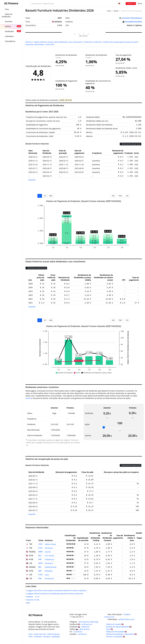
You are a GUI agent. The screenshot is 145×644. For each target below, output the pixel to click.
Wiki (29, 603)
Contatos (47, 637)
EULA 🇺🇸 (109, 629)
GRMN (40, 552)
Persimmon (49, 579)
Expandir (32, 180)
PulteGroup (49, 559)
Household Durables (133, 22)
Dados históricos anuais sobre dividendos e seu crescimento (58, 42)
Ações (116, 11)
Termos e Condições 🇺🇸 (115, 637)
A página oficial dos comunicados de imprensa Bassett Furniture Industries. (57, 590)
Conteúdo (38, 637)
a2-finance (82, 634)
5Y (40, 196)
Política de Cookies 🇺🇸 (115, 624)
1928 (40, 544)
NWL (40, 567)
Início (109, 11)
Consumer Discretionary (132, 18)
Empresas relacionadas (35, 44)
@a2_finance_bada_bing (88, 622)
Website (30, 597)
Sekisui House (50, 544)
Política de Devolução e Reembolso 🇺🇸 (121, 634)
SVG (113, 196)
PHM (40, 559)
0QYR (40, 563)
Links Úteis (50, 44)
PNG (120, 196)
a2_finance (78, 632)
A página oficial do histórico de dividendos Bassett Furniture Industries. (55, 594)
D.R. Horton (50, 556)
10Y (45, 196)
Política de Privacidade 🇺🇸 (116, 632)
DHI (40, 556)
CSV (127, 196)
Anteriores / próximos (93, 42)
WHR (40, 571)
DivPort (28, 398)
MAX (51, 196)
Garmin (48, 552)
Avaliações (56, 637)
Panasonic (49, 548)
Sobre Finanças (53, 634)
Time (30, 637)
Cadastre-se (131, 4)
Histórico (29, 42)
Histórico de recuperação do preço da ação (120, 42)
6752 (40, 548)
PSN (40, 579)
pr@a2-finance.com (126, 619)
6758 (40, 575)
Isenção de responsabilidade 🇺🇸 (119, 627)
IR (39, 597)
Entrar (140, 4)
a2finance (85, 627)
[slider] (104, 427)
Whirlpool (49, 571)
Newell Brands (51, 567)
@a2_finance (85, 629)
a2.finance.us (87, 624)
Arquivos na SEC (33, 600)
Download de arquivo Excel (131, 144)
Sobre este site (40, 634)
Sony (47, 575)
